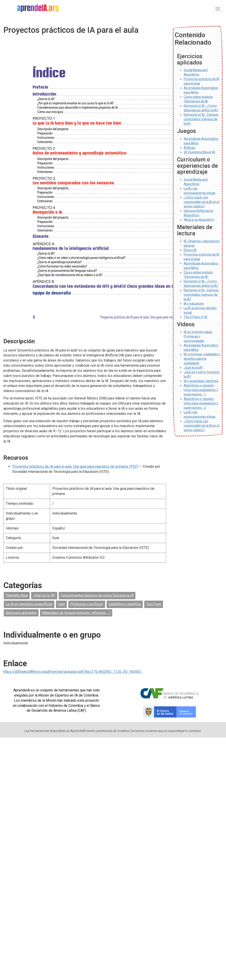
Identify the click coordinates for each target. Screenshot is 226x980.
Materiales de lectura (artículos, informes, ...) (76, 613)
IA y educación (194, 304)
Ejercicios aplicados (21, 613)
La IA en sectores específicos (29, 604)
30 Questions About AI (199, 152)
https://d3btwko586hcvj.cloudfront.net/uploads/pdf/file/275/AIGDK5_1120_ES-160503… (73, 672)
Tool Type (154, 604)
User (61, 604)
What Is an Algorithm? (199, 220)
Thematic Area (17, 595)
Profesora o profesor (87, 604)
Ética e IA (190, 250)
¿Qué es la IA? (44, 595)
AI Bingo (189, 148)
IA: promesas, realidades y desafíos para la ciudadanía (202, 359)
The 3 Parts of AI (195, 317)
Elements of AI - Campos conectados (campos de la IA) (201, 119)
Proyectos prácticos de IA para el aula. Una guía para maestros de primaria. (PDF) (75, 466)
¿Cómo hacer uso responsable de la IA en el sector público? (202, 202)
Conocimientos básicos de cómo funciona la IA (97, 595)
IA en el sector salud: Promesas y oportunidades (198, 336)
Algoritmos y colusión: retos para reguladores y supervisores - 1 (201, 390)
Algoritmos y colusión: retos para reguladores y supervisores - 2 (201, 403)
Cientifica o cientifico (125, 604)
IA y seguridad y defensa (201, 381)
